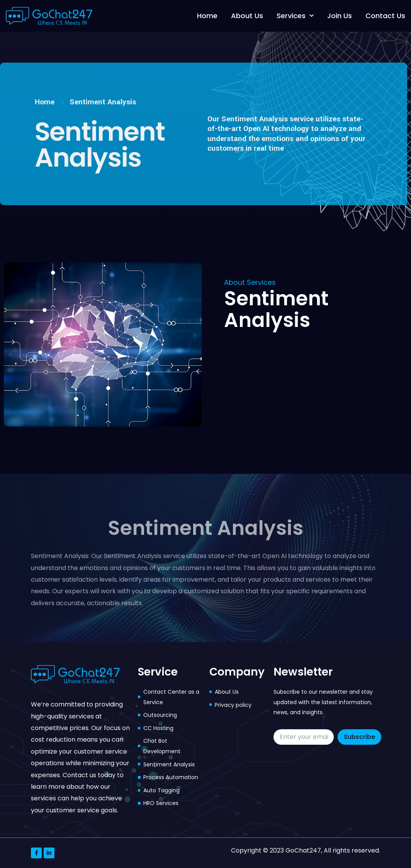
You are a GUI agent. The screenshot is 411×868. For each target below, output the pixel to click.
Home (207, 16)
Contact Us (385, 16)
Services (295, 16)
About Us (247, 16)
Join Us (340, 16)
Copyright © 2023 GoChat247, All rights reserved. (306, 850)
